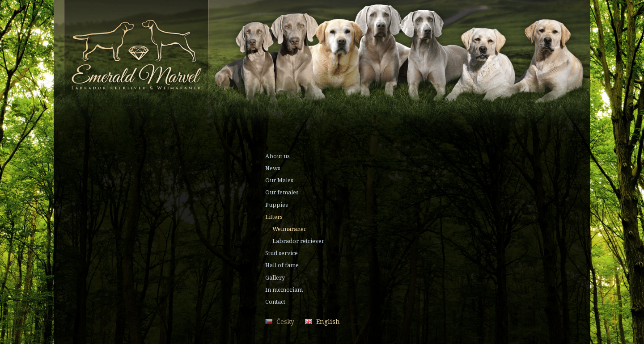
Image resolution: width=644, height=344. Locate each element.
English (328, 321)
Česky (285, 321)
